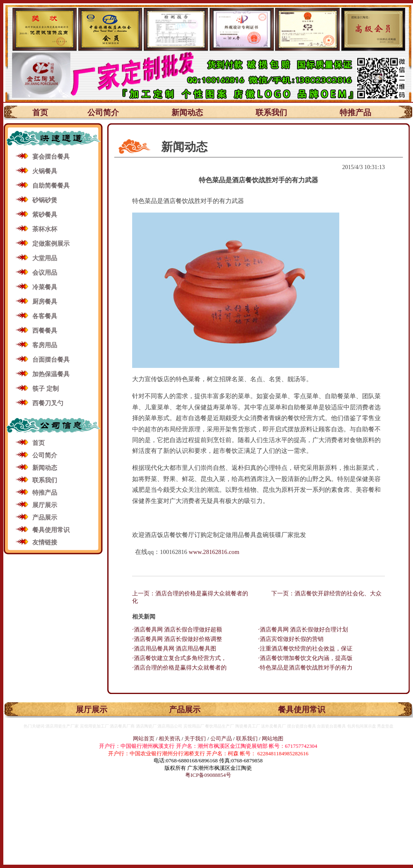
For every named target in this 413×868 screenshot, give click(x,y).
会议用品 (45, 273)
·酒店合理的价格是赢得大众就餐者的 (179, 668)
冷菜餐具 (45, 287)
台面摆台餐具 (51, 360)
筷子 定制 (46, 389)
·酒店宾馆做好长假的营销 (291, 639)
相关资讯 (169, 739)
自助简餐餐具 (51, 186)
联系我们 (271, 112)
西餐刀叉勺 (48, 403)
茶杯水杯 (45, 229)
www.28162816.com (214, 552)
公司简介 (103, 112)
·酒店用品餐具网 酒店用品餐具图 (174, 649)
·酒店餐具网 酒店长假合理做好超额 (177, 630)
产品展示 (45, 517)
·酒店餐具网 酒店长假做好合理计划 (303, 630)
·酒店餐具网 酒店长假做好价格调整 (177, 639)
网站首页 (144, 739)
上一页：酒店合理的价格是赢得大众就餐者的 (190, 594)
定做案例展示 (51, 244)
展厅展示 (45, 505)
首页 (40, 112)
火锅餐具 (45, 171)
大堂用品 (45, 258)
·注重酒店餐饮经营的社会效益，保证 (305, 649)
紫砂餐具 (45, 215)
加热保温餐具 (51, 374)
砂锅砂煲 (45, 200)
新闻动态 (187, 112)
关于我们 (196, 739)
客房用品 (45, 345)
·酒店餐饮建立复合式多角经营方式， (179, 658)
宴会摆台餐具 (51, 157)
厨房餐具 (45, 302)
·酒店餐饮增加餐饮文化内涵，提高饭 (305, 658)
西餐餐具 (45, 331)
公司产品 (221, 739)
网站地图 (273, 739)
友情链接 (45, 542)
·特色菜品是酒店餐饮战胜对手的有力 (305, 668)
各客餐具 (45, 316)
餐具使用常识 (51, 530)
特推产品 (355, 112)
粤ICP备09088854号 (208, 775)
